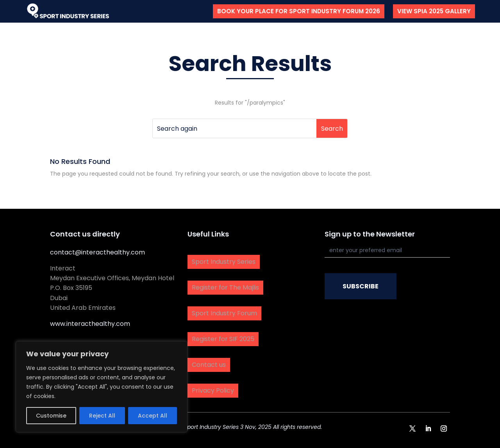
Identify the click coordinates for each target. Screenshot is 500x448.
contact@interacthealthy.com (97, 252)
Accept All (153, 416)
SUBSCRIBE (361, 286)
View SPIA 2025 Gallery (434, 11)
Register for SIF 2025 (223, 339)
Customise (51, 416)
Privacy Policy (213, 390)
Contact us (209, 365)
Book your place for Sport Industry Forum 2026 (299, 11)
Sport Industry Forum (224, 313)
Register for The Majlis (225, 287)
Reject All (102, 416)
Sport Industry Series (224, 262)
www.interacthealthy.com (90, 324)
